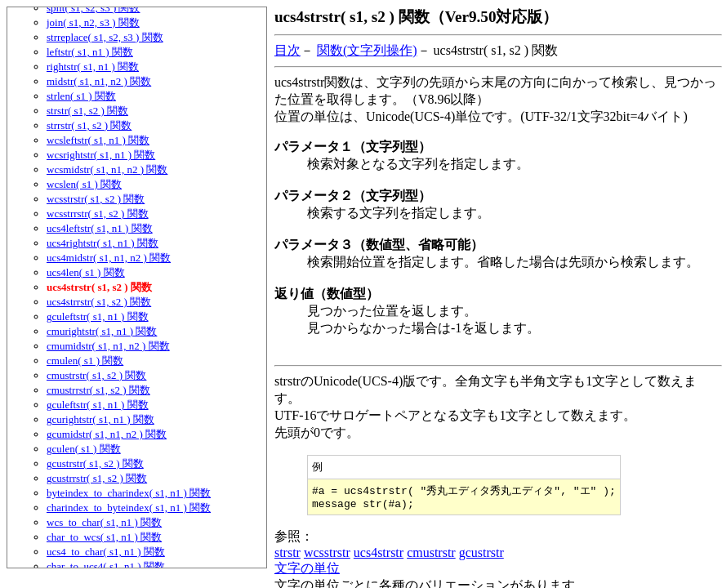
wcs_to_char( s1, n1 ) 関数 (104, 522)
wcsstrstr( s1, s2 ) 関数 (96, 199)
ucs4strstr (379, 557)
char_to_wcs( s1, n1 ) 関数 (104, 537)
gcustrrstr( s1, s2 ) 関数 (97, 478)
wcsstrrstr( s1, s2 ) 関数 (98, 214)
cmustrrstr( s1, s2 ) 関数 (98, 390)
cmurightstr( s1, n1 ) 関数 (102, 331)
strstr (287, 557)
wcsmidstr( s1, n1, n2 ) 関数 (107, 169)
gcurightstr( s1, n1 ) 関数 (100, 419)
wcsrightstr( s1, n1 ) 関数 (101, 155)
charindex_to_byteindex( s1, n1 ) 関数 (129, 508)
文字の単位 (307, 572)
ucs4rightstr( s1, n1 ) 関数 (103, 243)
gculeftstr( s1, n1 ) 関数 (98, 316)
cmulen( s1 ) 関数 (85, 361)
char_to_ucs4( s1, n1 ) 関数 (106, 566)
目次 (287, 50)
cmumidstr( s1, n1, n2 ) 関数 (108, 346)
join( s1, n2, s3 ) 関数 (93, 22)
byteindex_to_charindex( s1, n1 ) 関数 (129, 493)
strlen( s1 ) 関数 (81, 96)
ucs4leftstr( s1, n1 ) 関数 (100, 228)
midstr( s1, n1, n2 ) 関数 (99, 81)
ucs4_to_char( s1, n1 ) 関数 (106, 552)
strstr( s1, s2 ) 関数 (87, 111)
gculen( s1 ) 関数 (84, 449)
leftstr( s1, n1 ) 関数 (90, 52)
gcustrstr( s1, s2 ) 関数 (95, 463)
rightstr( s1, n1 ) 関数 (93, 67)
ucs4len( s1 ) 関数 (86, 272)
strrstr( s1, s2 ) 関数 (89, 125)
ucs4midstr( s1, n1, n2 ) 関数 (109, 258)
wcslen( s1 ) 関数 (84, 184)
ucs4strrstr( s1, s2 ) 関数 (99, 302)
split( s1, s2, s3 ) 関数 (93, 8)
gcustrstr (481, 557)
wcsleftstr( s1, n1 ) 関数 (98, 140)
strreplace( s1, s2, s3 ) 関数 (105, 37)
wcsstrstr (327, 557)
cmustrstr (431, 557)
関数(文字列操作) (367, 50)
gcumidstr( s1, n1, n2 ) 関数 (107, 434)
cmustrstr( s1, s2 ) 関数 (96, 375)
